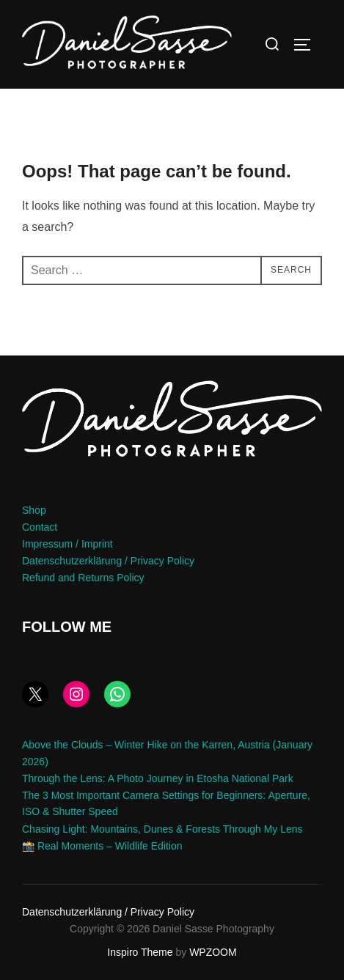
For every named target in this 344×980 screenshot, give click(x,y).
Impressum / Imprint (67, 544)
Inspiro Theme (140, 952)
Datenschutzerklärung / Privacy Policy (108, 561)
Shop (34, 510)
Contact (40, 527)
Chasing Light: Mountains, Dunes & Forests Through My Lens (162, 829)
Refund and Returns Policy (83, 578)
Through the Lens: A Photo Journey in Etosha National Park (158, 778)
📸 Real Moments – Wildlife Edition (102, 846)
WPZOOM (213, 952)
